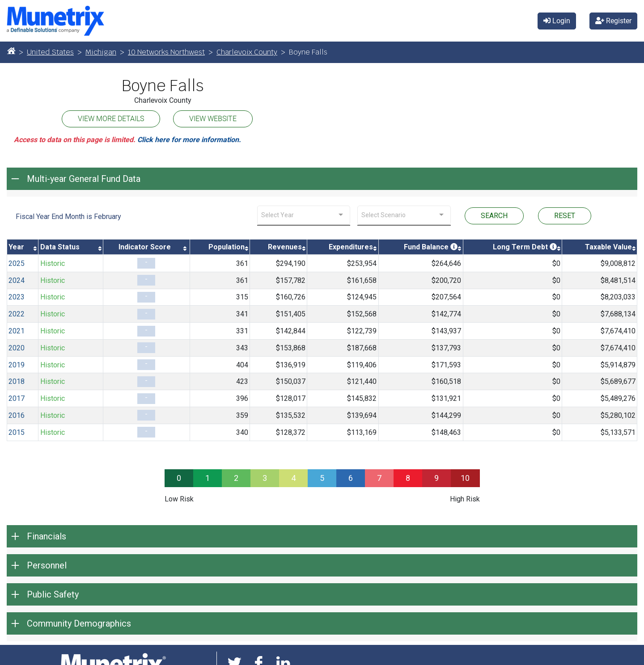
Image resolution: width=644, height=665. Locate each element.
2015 (17, 432)
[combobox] (304, 215)
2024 (17, 280)
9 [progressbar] (436, 478)
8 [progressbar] (408, 478)
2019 (17, 365)
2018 (17, 381)
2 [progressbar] (236, 478)
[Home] (11, 51)
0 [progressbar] (179, 478)
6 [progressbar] (351, 478)
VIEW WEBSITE (213, 119)
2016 (17, 415)
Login (557, 21)
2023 (17, 297)
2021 (17, 331)
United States (50, 52)
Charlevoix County (247, 52)
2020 (17, 348)
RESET (565, 216)
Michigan (101, 52)
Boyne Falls (163, 86)
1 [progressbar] (208, 478)
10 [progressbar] (465, 478)
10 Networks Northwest (166, 52)
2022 (17, 314)
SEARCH (494, 216)
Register (613, 21)
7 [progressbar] (379, 478)
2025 (17, 263)
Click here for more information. (189, 140)
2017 (17, 398)
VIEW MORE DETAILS (111, 119)
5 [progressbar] (322, 478)
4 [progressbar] (293, 478)
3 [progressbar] (265, 478)
